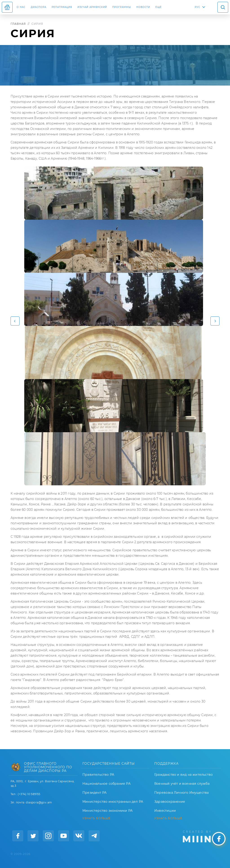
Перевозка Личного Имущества (181, 793)
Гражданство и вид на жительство (184, 775)
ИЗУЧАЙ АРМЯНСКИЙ (92, 7)
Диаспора (39, 7)
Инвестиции (165, 811)
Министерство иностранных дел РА (113, 802)
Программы (122, 7)
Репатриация (62, 7)
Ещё (159, 7)
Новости (143, 7)
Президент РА (94, 793)
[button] (15, 321)
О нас (21, 7)
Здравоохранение (170, 802)
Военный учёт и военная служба (182, 784)
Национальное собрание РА (106, 784)
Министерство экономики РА (107, 811)
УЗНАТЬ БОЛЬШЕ (96, 818)
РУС (197, 7)
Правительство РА (98, 775)
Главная (18, 24)
